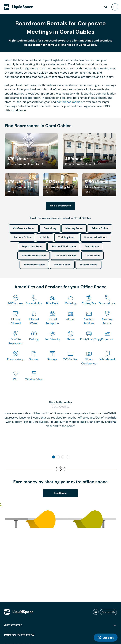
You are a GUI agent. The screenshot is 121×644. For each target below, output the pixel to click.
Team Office (93, 256)
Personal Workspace (64, 247)
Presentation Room (96, 238)
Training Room (67, 238)
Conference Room (24, 228)
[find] (106, 7)
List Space (61, 493)
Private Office (100, 228)
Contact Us (108, 612)
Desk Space (92, 247)
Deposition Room (32, 247)
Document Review (65, 256)
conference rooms (68, 102)
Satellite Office (88, 265)
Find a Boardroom (61, 206)
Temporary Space (34, 265)
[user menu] (115, 7)
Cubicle (45, 238)
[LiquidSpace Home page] (18, 7)
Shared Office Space (34, 256)
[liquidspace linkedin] (96, 612)
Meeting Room (74, 228)
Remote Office (22, 238)
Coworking (50, 228)
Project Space (62, 265)
